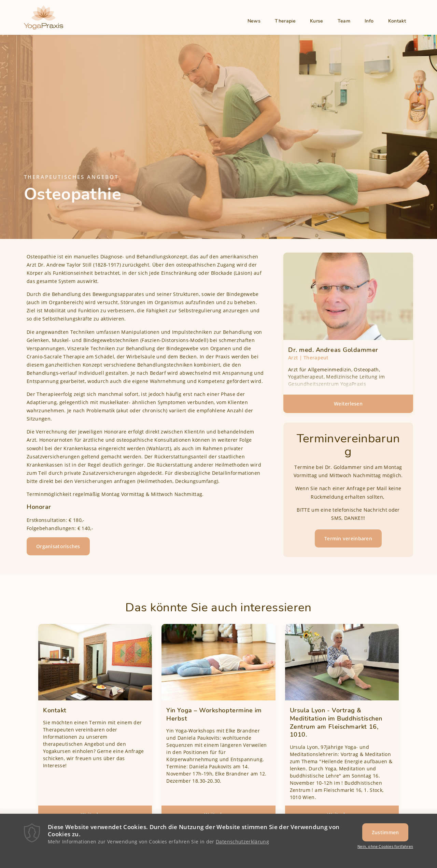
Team (344, 21)
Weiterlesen (362, 406)
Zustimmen (385, 834)
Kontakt (397, 21)
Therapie (285, 21)
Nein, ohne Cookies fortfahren (385, 848)
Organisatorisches (58, 546)
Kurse (317, 21)
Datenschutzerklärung (242, 844)
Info (369, 21)
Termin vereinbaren (348, 538)
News (254, 21)
